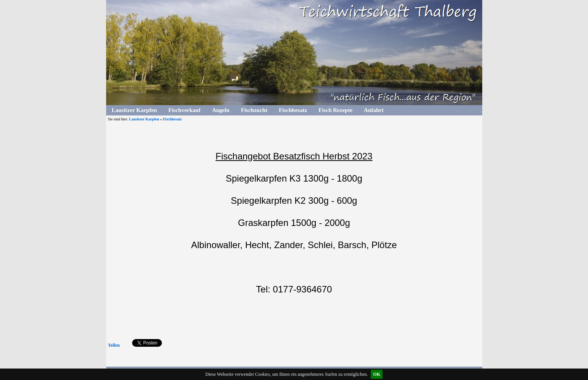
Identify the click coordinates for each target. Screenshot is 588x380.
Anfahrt (374, 110)
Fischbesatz (293, 110)
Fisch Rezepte (335, 110)
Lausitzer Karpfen (134, 110)
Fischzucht (254, 110)
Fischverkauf (184, 110)
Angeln (221, 110)
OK (377, 374)
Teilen (114, 345)
